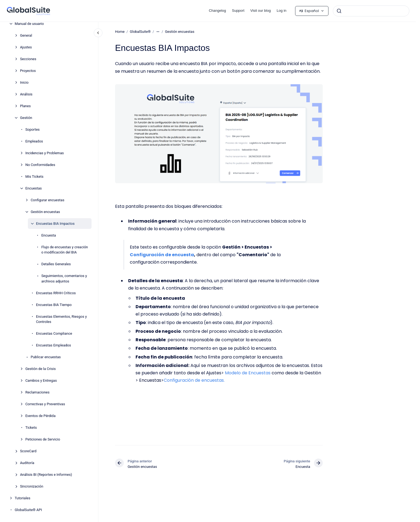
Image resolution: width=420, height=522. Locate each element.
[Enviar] (339, 11)
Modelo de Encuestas (248, 373)
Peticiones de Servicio (43, 439)
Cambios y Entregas (41, 380)
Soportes (33, 129)
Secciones (28, 59)
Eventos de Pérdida (41, 416)
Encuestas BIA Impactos (55, 224)
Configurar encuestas (47, 200)
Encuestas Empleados (54, 345)
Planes (25, 106)
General (26, 35)
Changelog (217, 11)
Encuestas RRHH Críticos (56, 293)
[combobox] (371, 11)
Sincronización (32, 486)
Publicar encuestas (46, 357)
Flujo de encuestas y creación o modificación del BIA (65, 250)
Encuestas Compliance (54, 333)
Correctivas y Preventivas (45, 404)
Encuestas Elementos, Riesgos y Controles (61, 319)
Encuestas (34, 188)
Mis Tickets (34, 177)
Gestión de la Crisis (41, 369)
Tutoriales (23, 498)
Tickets (31, 428)
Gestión (26, 118)
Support (238, 11)
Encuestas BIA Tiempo (54, 305)
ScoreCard (28, 451)
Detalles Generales (56, 264)
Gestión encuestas (45, 212)
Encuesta (49, 235)
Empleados (34, 141)
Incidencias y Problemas (45, 153)
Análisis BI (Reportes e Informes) (46, 475)
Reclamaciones (38, 392)
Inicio (24, 82)
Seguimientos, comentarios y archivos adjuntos (64, 279)
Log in (282, 11)
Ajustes (26, 47)
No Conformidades (40, 165)
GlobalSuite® (140, 32)
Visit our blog (261, 11)
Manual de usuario (29, 24)
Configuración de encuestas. (194, 380)
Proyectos (28, 71)
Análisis (26, 94)
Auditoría (27, 463)
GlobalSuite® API (28, 510)
